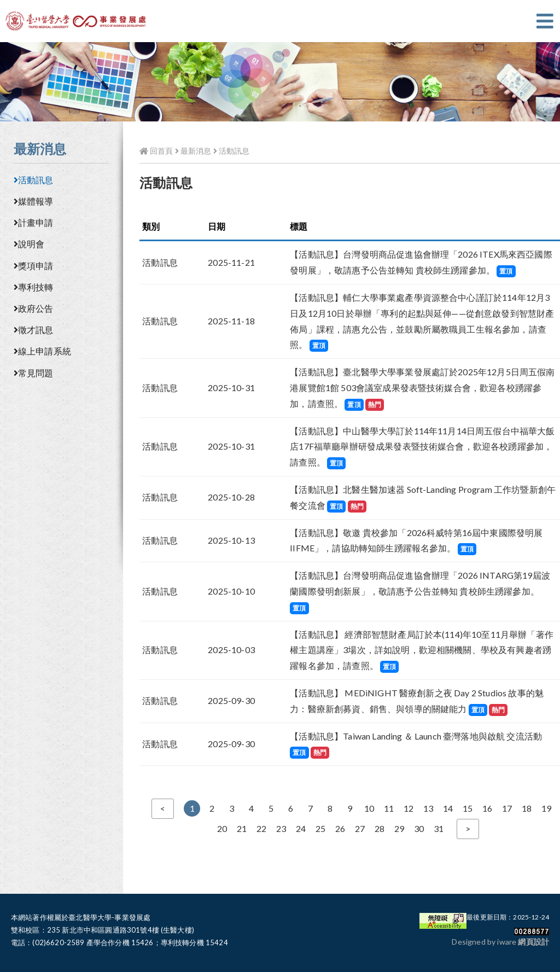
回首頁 (156, 151)
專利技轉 (34, 287)
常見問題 (34, 373)
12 (409, 808)
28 (380, 828)
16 (487, 808)
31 (439, 828)
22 (261, 828)
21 (242, 828)
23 (281, 828)
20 (222, 828)
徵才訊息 (34, 330)
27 (360, 828)
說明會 (29, 244)
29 (399, 828)
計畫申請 (34, 222)
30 (419, 828)
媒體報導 (34, 201)
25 (320, 828)
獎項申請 (34, 266)
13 (428, 808)
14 (448, 808)
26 (340, 828)
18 (527, 808)
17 (507, 808)
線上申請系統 (42, 351)
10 (369, 808)
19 (546, 808)
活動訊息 (34, 180)
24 (301, 828)
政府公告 (34, 308)
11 (389, 808)
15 (468, 808)
